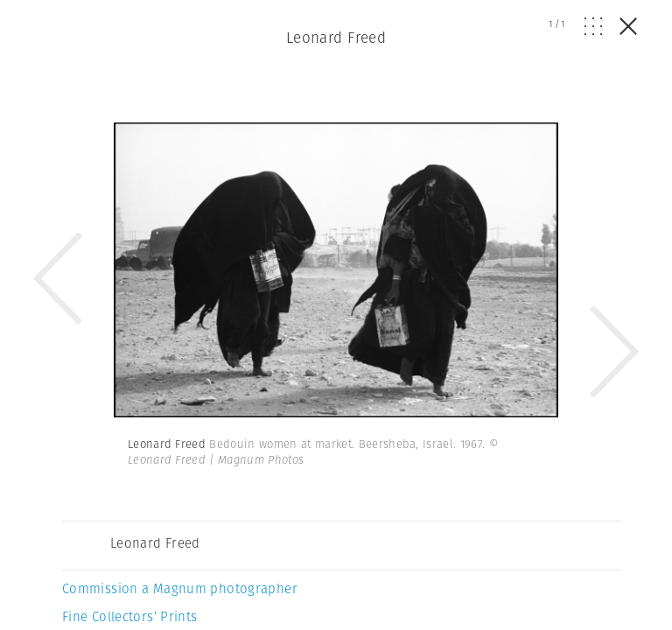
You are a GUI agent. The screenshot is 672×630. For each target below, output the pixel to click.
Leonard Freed (336, 38)
